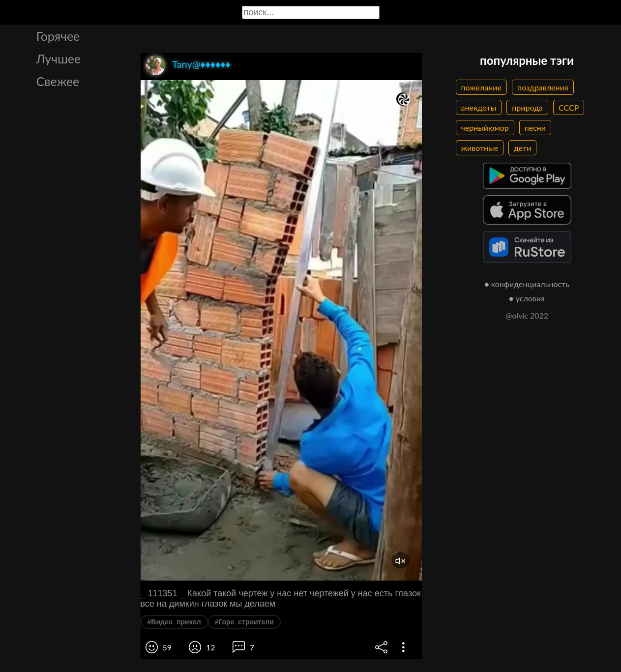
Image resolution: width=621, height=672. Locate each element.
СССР (569, 107)
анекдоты (479, 107)
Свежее (58, 81)
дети (522, 148)
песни (535, 128)
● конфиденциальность (527, 284)
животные (480, 148)
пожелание (481, 87)
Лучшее (59, 58)
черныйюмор (485, 128)
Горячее (58, 36)
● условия (527, 298)
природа (527, 107)
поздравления (543, 87)
